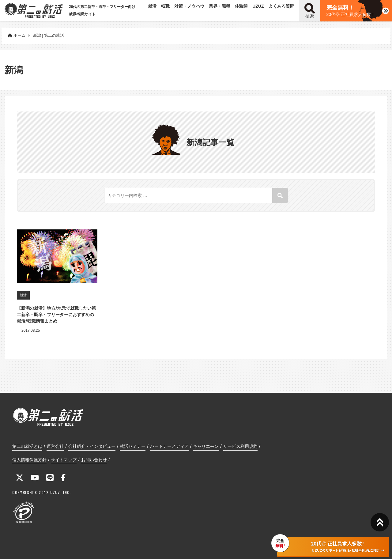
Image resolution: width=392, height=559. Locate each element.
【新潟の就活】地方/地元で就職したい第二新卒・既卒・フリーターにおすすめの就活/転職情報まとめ (56, 314)
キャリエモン (206, 446)
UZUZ (258, 6)
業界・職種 (220, 6)
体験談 (241, 6)
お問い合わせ (94, 460)
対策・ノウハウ (189, 6)
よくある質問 (281, 6)
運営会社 (55, 446)
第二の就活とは (27, 446)
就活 (152, 6)
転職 (165, 6)
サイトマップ (64, 460)
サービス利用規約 (240, 446)
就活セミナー (133, 446)
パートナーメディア (169, 446)
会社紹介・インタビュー (92, 446)
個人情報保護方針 (29, 460)
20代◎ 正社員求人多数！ (351, 11)
